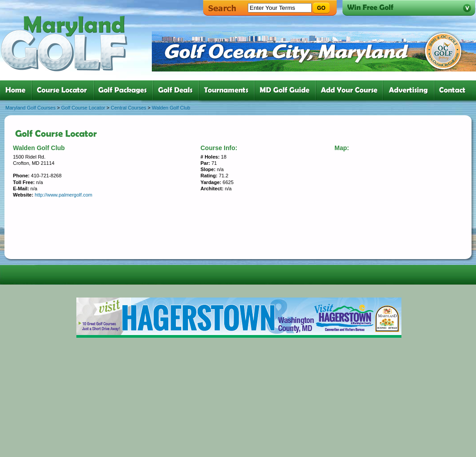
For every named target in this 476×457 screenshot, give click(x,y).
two (65, 90)
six (287, 90)
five (228, 90)
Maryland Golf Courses (31, 108)
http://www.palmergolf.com (64, 195)
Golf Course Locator (83, 108)
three (125, 90)
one (17, 90)
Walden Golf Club (171, 108)
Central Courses (128, 108)
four (178, 90)
